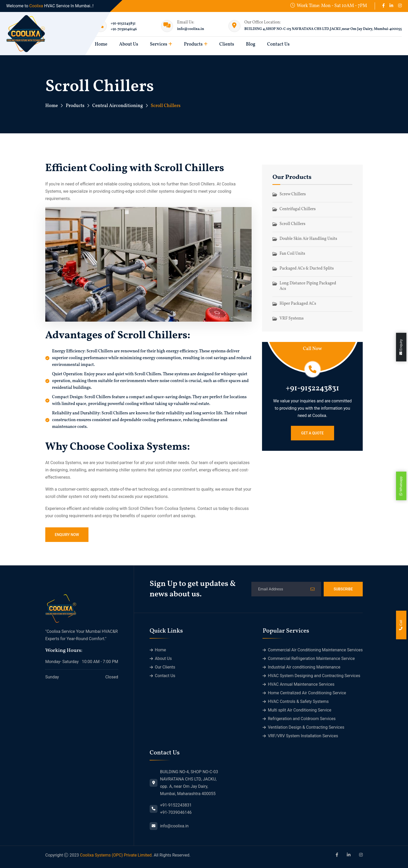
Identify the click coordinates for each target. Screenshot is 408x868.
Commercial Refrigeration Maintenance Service (311, 658)
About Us (129, 44)
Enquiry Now (67, 535)
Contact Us (278, 44)
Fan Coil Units (292, 254)
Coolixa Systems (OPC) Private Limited (116, 855)
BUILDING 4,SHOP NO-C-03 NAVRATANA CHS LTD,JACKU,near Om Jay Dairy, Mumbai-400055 (323, 29)
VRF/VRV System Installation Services (303, 736)
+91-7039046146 (124, 29)
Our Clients (165, 667)
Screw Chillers (293, 194)
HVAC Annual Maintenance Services (301, 684)
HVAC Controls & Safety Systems (298, 701)
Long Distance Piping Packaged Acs (308, 286)
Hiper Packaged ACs (298, 304)
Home (52, 106)
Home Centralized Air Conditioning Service (307, 693)
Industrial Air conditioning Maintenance (304, 667)
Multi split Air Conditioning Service (299, 710)
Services (159, 44)
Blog (251, 44)
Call (401, 625)
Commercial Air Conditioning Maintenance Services (315, 650)
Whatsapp (401, 486)
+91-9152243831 (123, 24)
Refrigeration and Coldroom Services (302, 719)
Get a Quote (312, 433)
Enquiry (401, 347)
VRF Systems (291, 319)
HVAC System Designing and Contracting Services (314, 676)
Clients (227, 44)
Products (193, 44)
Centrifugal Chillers (298, 209)
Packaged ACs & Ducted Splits (307, 268)
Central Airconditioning (118, 106)
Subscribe (343, 589)
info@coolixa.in (190, 29)
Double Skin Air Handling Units (308, 239)
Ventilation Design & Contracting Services (306, 727)
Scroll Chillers (292, 224)
